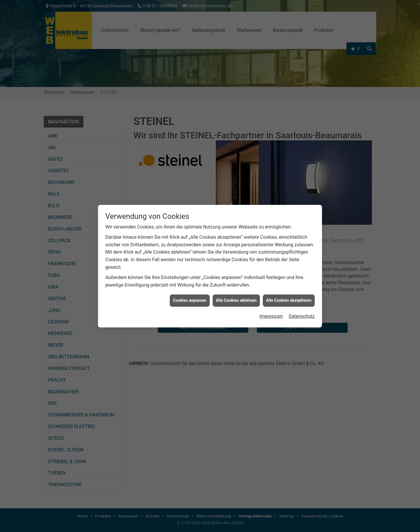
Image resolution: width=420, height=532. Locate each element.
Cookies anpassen (190, 296)
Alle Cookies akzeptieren (289, 296)
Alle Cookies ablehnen (236, 296)
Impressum (271, 312)
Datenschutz (302, 312)
